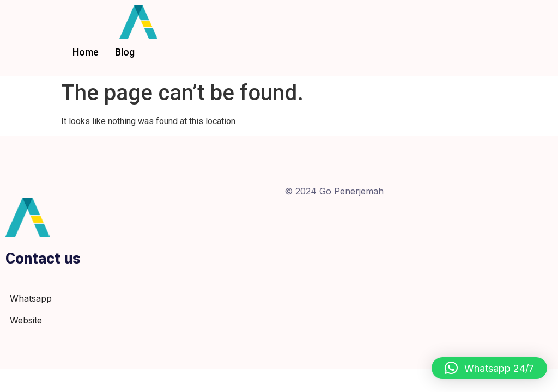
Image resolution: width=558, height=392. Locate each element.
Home (86, 52)
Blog (125, 52)
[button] (489, 368)
